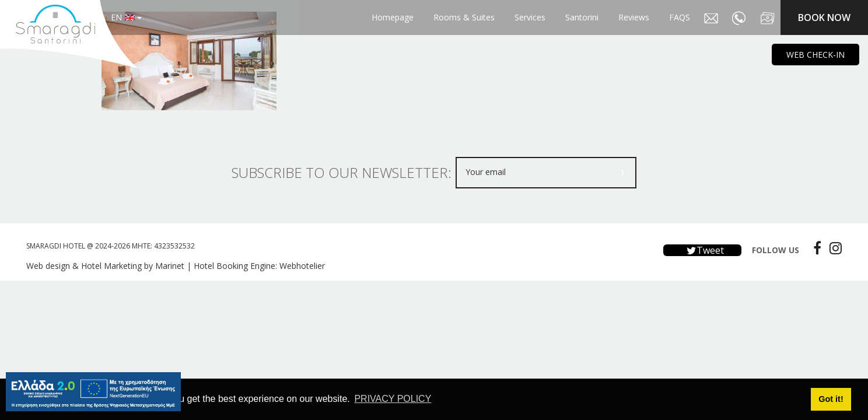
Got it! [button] (831, 399)
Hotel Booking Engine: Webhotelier (259, 266)
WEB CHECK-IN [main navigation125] (815, 55)
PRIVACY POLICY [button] (393, 399)
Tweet (702, 250)
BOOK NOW (824, 17)
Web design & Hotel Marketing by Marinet (105, 266)
